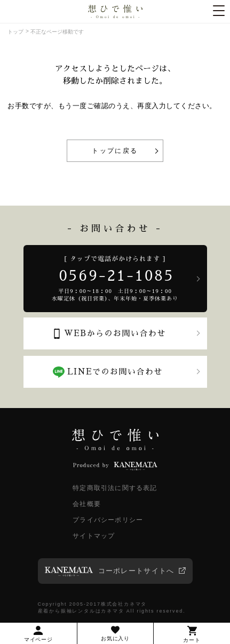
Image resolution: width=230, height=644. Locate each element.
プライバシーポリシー (108, 520)
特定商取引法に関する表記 (115, 488)
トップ (15, 32)
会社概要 (87, 504)
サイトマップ (94, 536)
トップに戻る (115, 151)
